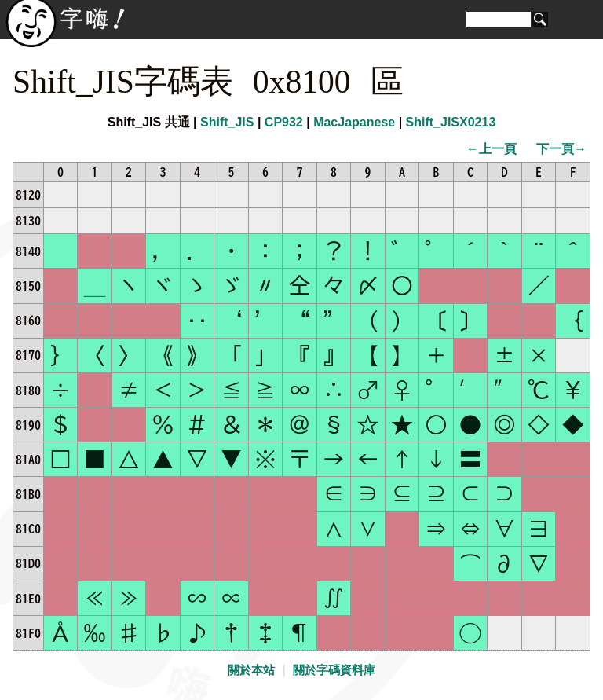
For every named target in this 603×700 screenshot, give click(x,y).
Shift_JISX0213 (451, 122)
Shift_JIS (227, 122)
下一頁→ (561, 149)
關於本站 (251, 670)
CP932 (284, 122)
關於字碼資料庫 (334, 670)
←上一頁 (492, 149)
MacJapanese (354, 122)
